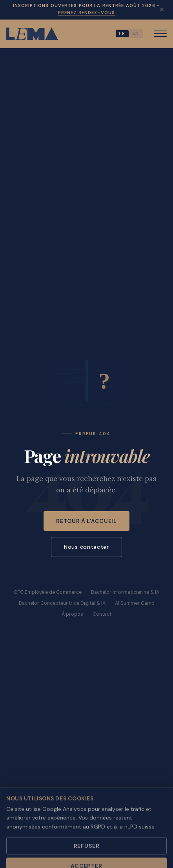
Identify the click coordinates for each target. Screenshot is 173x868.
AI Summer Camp (135, 603)
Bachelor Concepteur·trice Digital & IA (62, 603)
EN (136, 33)
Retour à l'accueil (86, 521)
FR (122, 33)
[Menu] (160, 34)
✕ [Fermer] (162, 9)
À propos (72, 614)
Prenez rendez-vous (86, 13)
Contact (102, 614)
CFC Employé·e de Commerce (48, 592)
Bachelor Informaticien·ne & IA (125, 592)
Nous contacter (86, 547)
